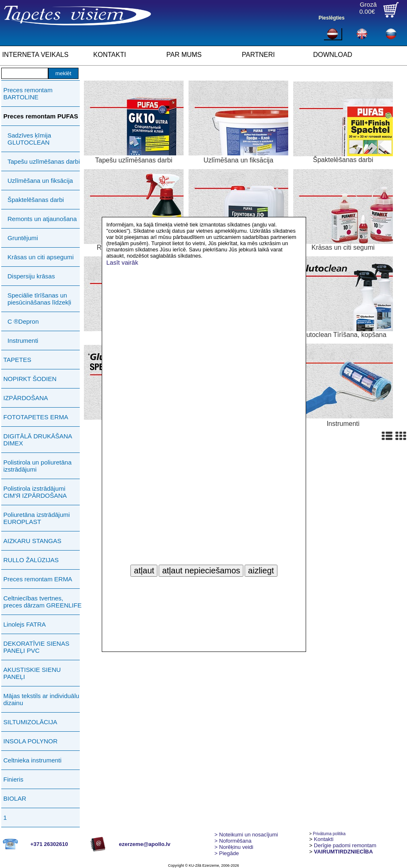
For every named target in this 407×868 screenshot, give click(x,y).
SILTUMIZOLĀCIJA (30, 722)
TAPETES (17, 360)
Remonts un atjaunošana (42, 219)
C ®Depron (23, 321)
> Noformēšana (233, 841)
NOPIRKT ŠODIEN (30, 379)
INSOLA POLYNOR (31, 741)
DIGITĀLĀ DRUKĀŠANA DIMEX (38, 440)
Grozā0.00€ (368, 8)
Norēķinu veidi (234, 847)
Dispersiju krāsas (31, 276)
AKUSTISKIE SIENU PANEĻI (32, 673)
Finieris (13, 779)
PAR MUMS (184, 55)
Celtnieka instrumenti (32, 760)
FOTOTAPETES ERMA (36, 417)
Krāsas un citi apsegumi (40, 257)
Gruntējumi (23, 238)
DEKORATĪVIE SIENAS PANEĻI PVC (36, 647)
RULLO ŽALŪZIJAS (31, 560)
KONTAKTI (110, 55)
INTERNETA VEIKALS (35, 55)
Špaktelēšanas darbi (36, 200)
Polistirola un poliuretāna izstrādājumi (37, 466)
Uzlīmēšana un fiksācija (40, 181)
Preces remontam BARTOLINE (28, 93)
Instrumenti (23, 341)
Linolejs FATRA (25, 624)
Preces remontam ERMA (38, 579)
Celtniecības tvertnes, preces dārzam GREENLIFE (42, 602)
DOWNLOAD (333, 55)
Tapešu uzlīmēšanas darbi (44, 161)
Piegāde (227, 853)
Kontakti (324, 839)
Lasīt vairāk (122, 262)
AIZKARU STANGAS (32, 541)
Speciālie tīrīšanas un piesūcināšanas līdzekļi (39, 299)
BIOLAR (15, 798)
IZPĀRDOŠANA (26, 398)
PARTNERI (258, 55)
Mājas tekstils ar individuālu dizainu (41, 699)
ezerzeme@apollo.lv (145, 844)
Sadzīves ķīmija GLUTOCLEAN (29, 139)
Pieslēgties (332, 18)
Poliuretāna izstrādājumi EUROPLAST (37, 518)
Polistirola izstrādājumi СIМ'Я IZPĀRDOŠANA (35, 492)
